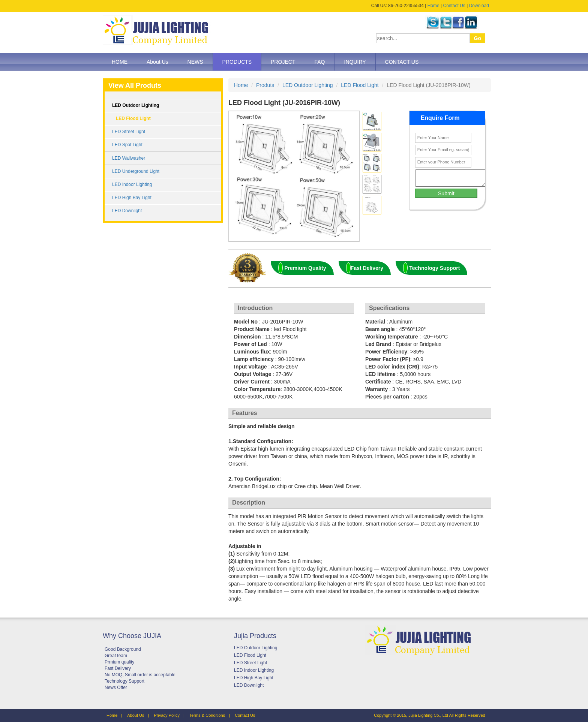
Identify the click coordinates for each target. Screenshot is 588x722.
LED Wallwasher (129, 158)
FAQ (320, 62)
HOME (120, 62)
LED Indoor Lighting (132, 184)
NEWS (195, 62)
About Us (157, 62)
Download (479, 6)
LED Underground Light (136, 171)
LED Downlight (127, 211)
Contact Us (454, 6)
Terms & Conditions (207, 715)
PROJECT (283, 62)
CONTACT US (402, 62)
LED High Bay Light (132, 198)
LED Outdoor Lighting (136, 105)
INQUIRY (355, 62)
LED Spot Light (127, 145)
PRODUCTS (237, 62)
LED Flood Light (133, 118)
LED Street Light (129, 132)
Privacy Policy (166, 715)
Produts (265, 85)
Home (433, 6)
